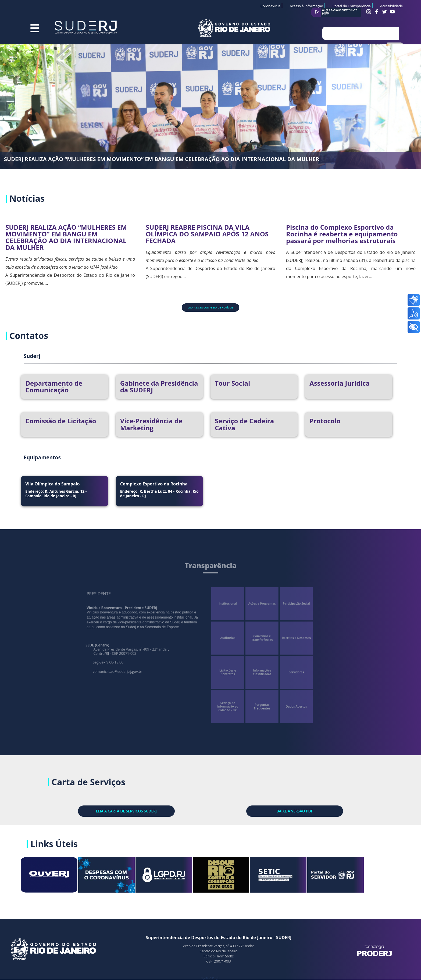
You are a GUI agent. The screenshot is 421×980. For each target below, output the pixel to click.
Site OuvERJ (68, 877)
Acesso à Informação (306, 6)
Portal (354, 877)
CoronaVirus (270, 6)
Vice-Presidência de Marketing (151, 424)
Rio (240, 877)
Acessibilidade (391, 6)
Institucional (225, 609)
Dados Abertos (283, 697)
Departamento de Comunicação (54, 386)
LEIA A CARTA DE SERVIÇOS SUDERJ (129, 811)
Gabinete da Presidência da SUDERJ (159, 386)
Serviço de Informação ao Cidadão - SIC (225, 697)
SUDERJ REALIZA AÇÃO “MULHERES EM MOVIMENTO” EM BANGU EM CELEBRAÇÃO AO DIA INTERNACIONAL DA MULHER (162, 159)
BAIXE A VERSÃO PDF (291, 811)
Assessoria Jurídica (340, 383)
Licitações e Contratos (225, 668)
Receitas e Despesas (283, 639)
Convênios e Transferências (254, 639)
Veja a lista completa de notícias (210, 308)
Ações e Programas (254, 609)
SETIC (297, 877)
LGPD (182, 877)
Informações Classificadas (254, 668)
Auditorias (225, 639)
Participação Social (283, 609)
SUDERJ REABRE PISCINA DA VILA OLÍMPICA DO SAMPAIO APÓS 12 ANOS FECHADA (207, 234)
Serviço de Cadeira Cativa (244, 424)
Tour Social (232, 383)
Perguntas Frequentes (254, 697)
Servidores (283, 668)
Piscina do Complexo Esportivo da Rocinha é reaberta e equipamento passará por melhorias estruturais (342, 234)
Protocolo (325, 421)
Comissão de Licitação (61, 421)
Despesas (125, 877)
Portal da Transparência (352, 6)
